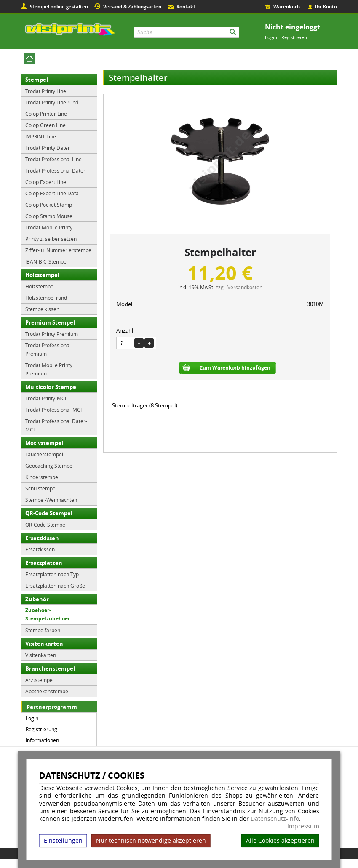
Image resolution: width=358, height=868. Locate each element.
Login (271, 37)
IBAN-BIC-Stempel (47, 261)
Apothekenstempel (47, 691)
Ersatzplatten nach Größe (55, 586)
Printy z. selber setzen (51, 239)
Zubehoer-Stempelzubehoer (48, 614)
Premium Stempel (50, 322)
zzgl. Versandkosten (239, 287)
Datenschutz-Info (275, 818)
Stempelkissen (42, 309)
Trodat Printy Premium (52, 334)
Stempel (37, 80)
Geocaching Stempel (49, 466)
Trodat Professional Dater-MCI (56, 425)
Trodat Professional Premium (48, 349)
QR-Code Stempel (49, 513)
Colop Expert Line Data (52, 193)
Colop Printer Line (46, 114)
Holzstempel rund (46, 298)
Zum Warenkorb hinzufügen (235, 368)
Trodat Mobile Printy (49, 227)
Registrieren (294, 37)
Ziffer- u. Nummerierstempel (59, 250)
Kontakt (186, 7)
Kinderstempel (42, 477)
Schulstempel (41, 488)
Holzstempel (42, 275)
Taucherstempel (44, 454)
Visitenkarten (44, 644)
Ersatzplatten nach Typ (52, 574)
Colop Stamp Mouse (49, 216)
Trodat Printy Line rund (52, 102)
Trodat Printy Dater (48, 148)
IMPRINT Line (41, 136)
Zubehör (37, 599)
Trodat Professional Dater (55, 170)
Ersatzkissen (42, 538)
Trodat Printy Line (46, 91)
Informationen (42, 740)
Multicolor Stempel (52, 387)
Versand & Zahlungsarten (132, 7)
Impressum (303, 826)
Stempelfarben (43, 630)
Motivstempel (44, 443)
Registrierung (41, 729)
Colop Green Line (45, 125)
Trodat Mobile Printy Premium (49, 369)
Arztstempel (40, 680)
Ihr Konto (326, 7)
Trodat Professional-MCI (53, 410)
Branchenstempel (50, 668)
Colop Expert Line (46, 182)
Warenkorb (287, 7)
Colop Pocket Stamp (49, 205)
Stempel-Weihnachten (51, 500)
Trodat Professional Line (53, 159)
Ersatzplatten (44, 563)
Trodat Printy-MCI (46, 398)
